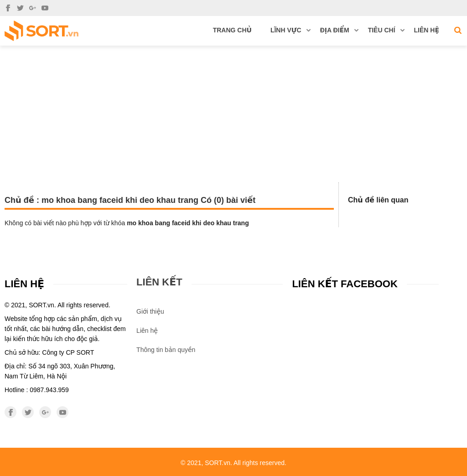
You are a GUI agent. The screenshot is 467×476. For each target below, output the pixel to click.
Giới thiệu (150, 311)
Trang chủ (232, 30)
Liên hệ (427, 30)
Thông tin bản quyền (166, 350)
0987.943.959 (49, 390)
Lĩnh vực (291, 30)
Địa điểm (339, 30)
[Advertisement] (233, 114)
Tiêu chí (386, 30)
